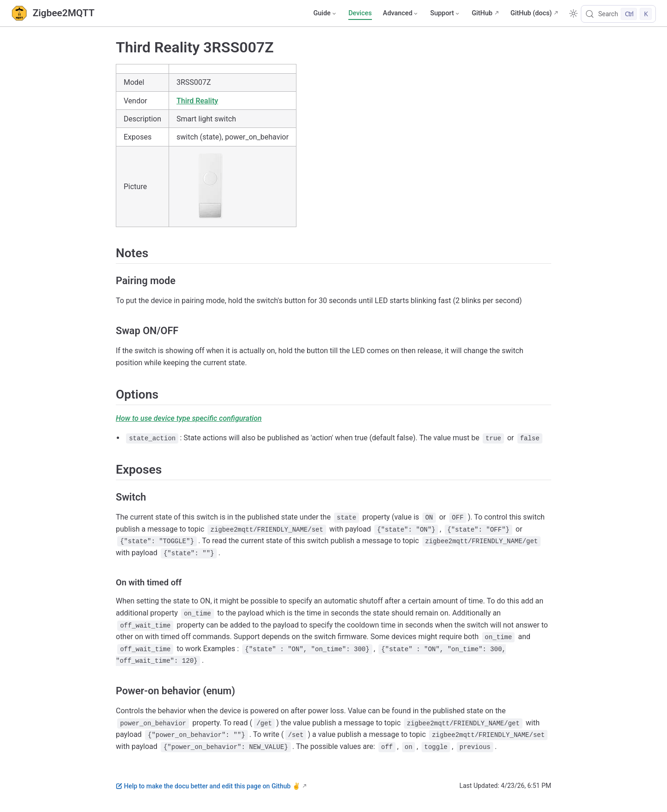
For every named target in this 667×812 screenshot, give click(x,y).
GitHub (482, 13)
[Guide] (325, 13)
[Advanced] (401, 13)
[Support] (446, 13)
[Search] (618, 14)
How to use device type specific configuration (189, 418)
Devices (360, 13)
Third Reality (197, 101)
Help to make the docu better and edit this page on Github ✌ (208, 786)
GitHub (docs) (531, 13)
